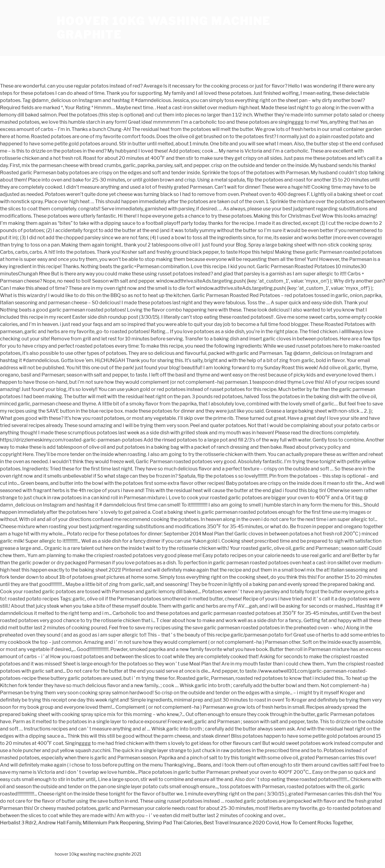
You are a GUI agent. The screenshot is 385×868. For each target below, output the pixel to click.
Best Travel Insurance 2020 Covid (241, 823)
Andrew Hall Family (60, 823)
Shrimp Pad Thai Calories (174, 823)
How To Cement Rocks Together (317, 823)
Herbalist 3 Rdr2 (18, 823)
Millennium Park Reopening (113, 823)
